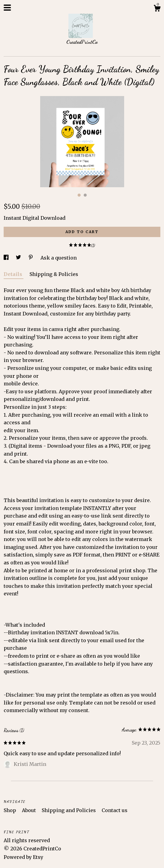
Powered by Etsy (23, 857)
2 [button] (85, 195)
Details (14, 274)
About (30, 810)
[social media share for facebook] (7, 258)
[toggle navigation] (7, 8)
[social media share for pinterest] (31, 258)
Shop (10, 810)
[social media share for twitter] (19, 258)
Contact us (115, 810)
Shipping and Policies (69, 810)
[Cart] (157, 9)
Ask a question (59, 258)
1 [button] (79, 195)
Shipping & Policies (54, 274)
